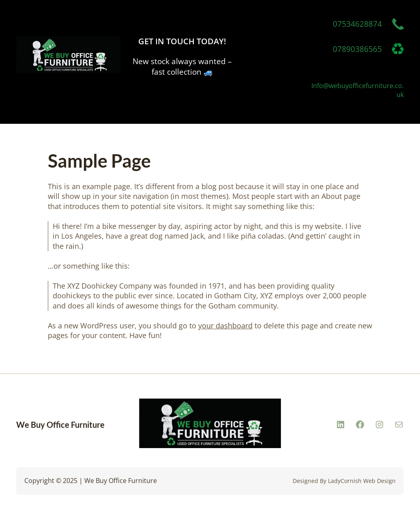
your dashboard (225, 326)
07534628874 (357, 24)
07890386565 (357, 49)
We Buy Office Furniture (60, 425)
